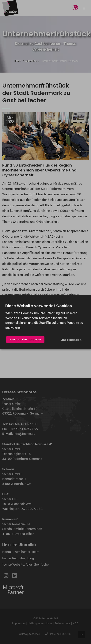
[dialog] (45, 322)
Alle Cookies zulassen (25, 339)
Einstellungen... (73, 340)
